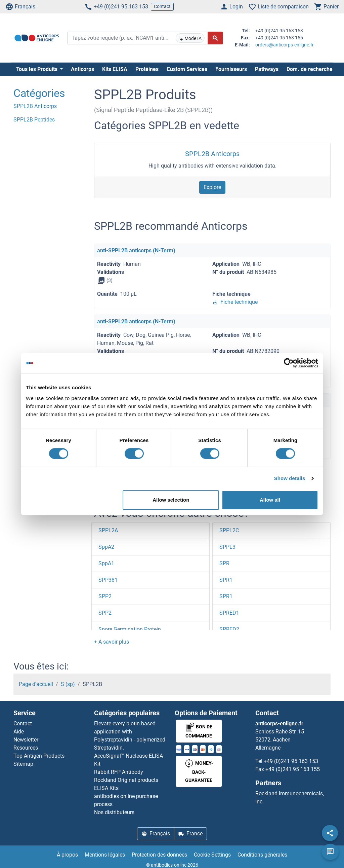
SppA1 (106, 563)
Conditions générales (262, 855)
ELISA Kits (106, 788)
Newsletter (26, 740)
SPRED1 (229, 613)
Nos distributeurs (114, 812)
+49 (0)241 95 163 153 (116, 7)
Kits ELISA (115, 69)
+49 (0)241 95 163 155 (293, 769)
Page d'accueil (36, 684)
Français (20, 7)
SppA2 (106, 547)
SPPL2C (229, 530)
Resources (26, 748)
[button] (112, 642)
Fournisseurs (231, 69)
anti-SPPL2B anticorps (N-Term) (136, 250)
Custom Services (187, 69)
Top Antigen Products (39, 756)
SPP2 (105, 596)
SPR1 (226, 580)
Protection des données (159, 855)
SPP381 (108, 580)
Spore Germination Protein (130, 629)
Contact (162, 6)
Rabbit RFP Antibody (119, 772)
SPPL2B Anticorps (212, 154)
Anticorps (82, 69)
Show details (290, 478)
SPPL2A (108, 530)
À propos (67, 855)
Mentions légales (105, 855)
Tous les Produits (37, 69)
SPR (224, 563)
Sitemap (23, 764)
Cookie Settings (212, 855)
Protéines (147, 69)
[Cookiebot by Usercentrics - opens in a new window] (289, 363)
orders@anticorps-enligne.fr (285, 45)
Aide (19, 732)
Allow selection (171, 500)
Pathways (267, 69)
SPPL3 (227, 547)
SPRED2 (229, 629)
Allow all (270, 500)
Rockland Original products (126, 780)
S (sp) (68, 684)
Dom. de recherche (310, 69)
